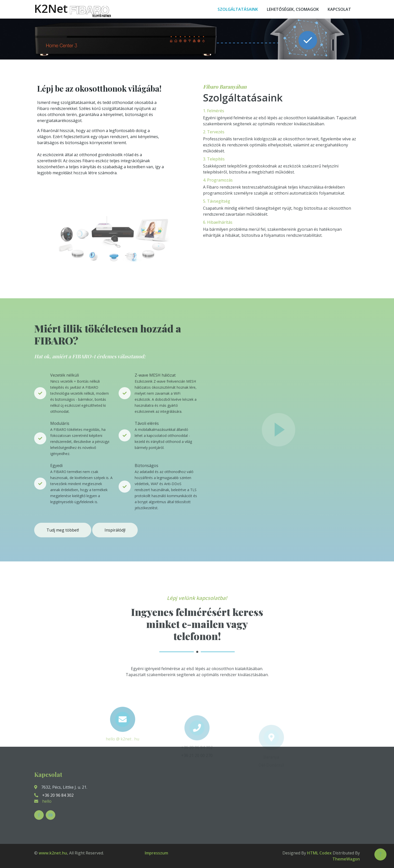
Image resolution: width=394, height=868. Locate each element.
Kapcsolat (339, 9)
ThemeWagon (346, 859)
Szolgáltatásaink (238, 9)
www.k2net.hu (53, 853)
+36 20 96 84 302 (54, 795)
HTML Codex (319, 853)
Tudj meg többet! (63, 530)
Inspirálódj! (115, 530)
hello (47, 801)
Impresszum (156, 853)
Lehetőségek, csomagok (293, 9)
